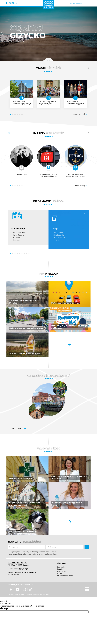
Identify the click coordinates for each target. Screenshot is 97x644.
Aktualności (61, 571)
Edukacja (17, 240)
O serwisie (61, 567)
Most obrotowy (59, 238)
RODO (59, 573)
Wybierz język (76, 3)
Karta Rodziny (19, 235)
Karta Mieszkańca (20, 233)
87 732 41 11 (15, 575)
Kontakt (60, 569)
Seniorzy (16, 238)
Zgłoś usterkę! (59, 235)
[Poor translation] (5, 609)
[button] (2, 33)
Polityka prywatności (65, 576)
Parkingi (57, 240)
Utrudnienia (58, 233)
